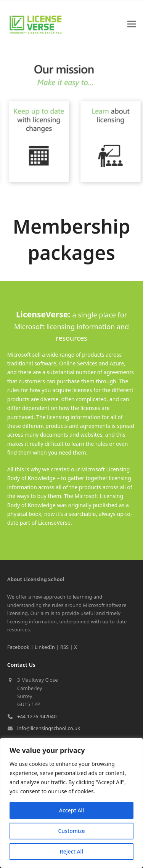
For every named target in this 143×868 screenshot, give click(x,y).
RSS (64, 647)
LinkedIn (45, 647)
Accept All (71, 810)
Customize (71, 831)
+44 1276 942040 (37, 716)
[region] (71, 803)
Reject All (71, 851)
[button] (132, 24)
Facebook (18, 647)
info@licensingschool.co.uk (49, 728)
